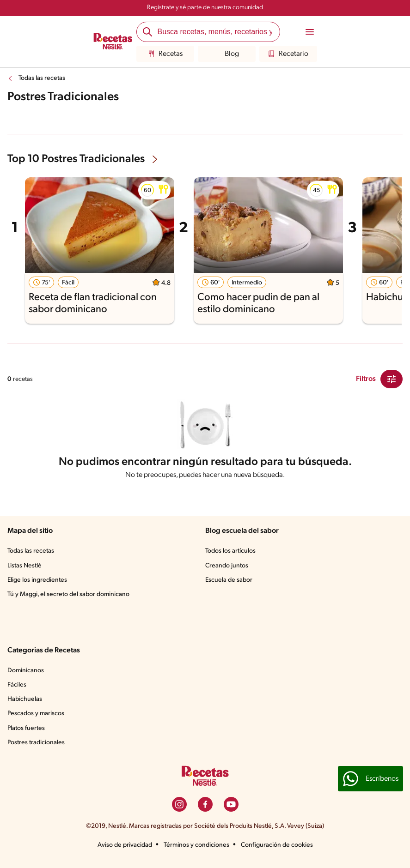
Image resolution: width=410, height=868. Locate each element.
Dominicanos (26, 671)
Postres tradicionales (36, 743)
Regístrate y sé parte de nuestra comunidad (205, 8)
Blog (226, 54)
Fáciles (17, 685)
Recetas (165, 54)
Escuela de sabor (229, 580)
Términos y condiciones (196, 845)
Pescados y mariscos (36, 714)
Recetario (288, 54)
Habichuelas (25, 699)
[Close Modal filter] (392, 379)
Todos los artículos (230, 551)
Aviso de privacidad (125, 845)
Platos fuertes (26, 728)
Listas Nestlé (24, 566)
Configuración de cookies (277, 845)
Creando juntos (227, 566)
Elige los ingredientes (37, 580)
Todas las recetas (42, 78)
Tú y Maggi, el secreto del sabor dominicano (68, 594)
